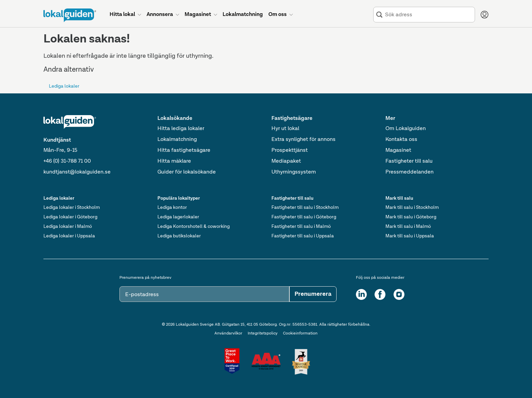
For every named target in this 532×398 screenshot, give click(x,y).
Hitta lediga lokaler (181, 129)
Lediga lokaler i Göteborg (70, 217)
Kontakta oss (401, 140)
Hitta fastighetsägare (184, 150)
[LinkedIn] (361, 294)
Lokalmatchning (177, 140)
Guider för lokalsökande (187, 172)
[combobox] (429, 15)
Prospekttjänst (290, 150)
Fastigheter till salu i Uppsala (303, 236)
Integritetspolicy (263, 333)
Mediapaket (286, 161)
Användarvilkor (228, 333)
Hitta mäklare (174, 161)
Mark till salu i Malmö (408, 227)
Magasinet (398, 150)
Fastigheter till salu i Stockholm (305, 207)
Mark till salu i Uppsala (410, 236)
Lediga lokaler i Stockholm (72, 207)
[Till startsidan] (70, 15)
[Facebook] (380, 294)
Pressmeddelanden (410, 172)
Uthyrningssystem (294, 172)
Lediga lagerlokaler (178, 217)
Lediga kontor (172, 207)
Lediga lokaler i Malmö (68, 227)
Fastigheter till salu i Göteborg (304, 217)
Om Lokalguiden (406, 129)
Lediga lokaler (64, 86)
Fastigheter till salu (409, 161)
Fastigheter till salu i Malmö (301, 227)
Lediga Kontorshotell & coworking (194, 227)
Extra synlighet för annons (303, 140)
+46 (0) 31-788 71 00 (67, 161)
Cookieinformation (300, 333)
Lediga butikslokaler (179, 236)
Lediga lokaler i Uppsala (69, 236)
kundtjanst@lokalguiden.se (77, 172)
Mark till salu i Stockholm (412, 207)
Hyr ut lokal (285, 129)
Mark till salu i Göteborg (411, 217)
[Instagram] (399, 294)
